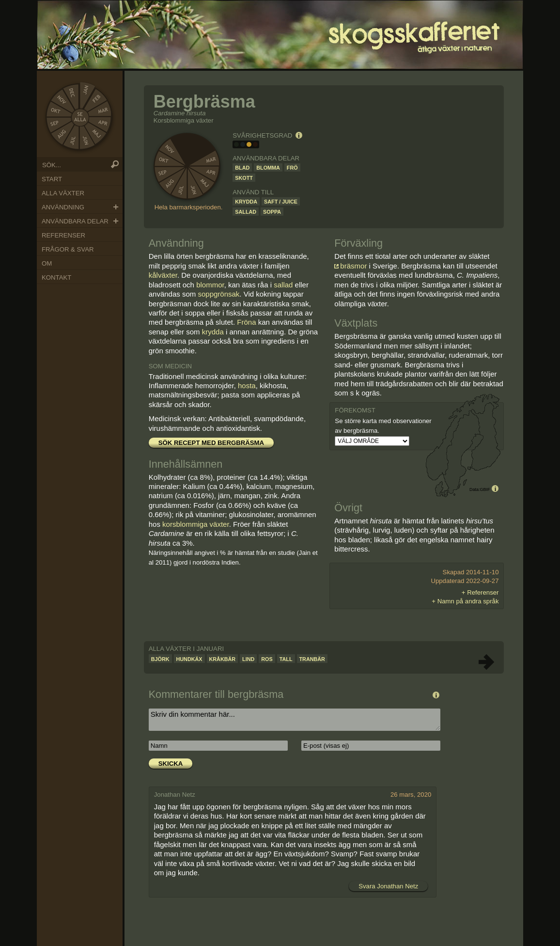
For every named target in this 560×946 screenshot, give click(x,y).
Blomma (268, 168)
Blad (242, 168)
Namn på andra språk (468, 601)
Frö (292, 168)
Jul (73, 142)
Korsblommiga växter (184, 120)
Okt (55, 111)
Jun (86, 142)
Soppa (272, 212)
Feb (97, 98)
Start (52, 179)
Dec (73, 92)
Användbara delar (75, 221)
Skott (244, 178)
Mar (104, 110)
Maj (97, 134)
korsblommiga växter (196, 524)
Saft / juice (281, 202)
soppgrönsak (218, 294)
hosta (247, 386)
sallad (283, 285)
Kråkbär (223, 659)
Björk (160, 659)
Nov (61, 98)
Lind (248, 659)
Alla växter (63, 193)
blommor (210, 285)
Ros (267, 659)
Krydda (246, 202)
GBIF (485, 489)
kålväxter (163, 275)
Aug (61, 135)
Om (47, 263)
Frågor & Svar (68, 249)
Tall (286, 659)
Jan (86, 89)
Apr (103, 123)
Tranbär (312, 659)
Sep (55, 123)
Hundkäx (189, 659)
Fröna (246, 322)
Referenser (63, 235)
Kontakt (56, 277)
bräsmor (353, 266)
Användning (63, 207)
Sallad (246, 212)
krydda (213, 332)
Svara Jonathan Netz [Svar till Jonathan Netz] (388, 886)
